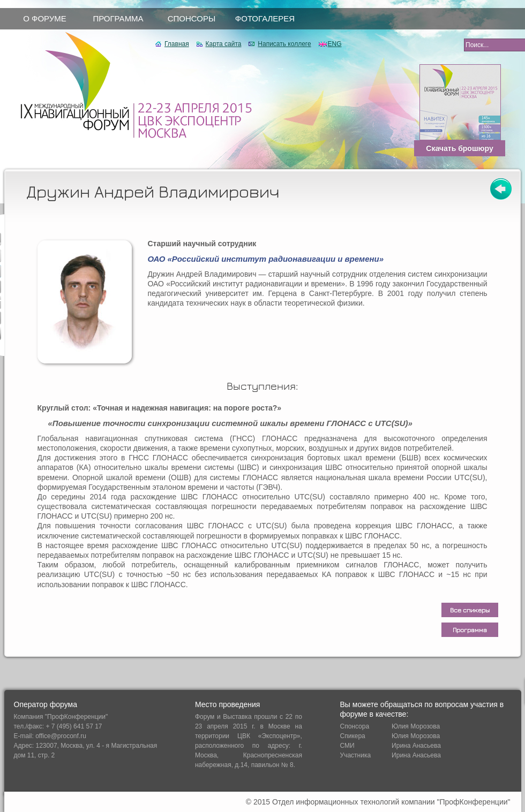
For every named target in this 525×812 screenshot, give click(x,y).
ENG (335, 44)
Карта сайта (224, 44)
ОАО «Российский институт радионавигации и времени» (266, 259)
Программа (470, 630)
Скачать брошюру (459, 148)
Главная (177, 44)
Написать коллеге (284, 44)
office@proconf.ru (61, 736)
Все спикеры (470, 610)
